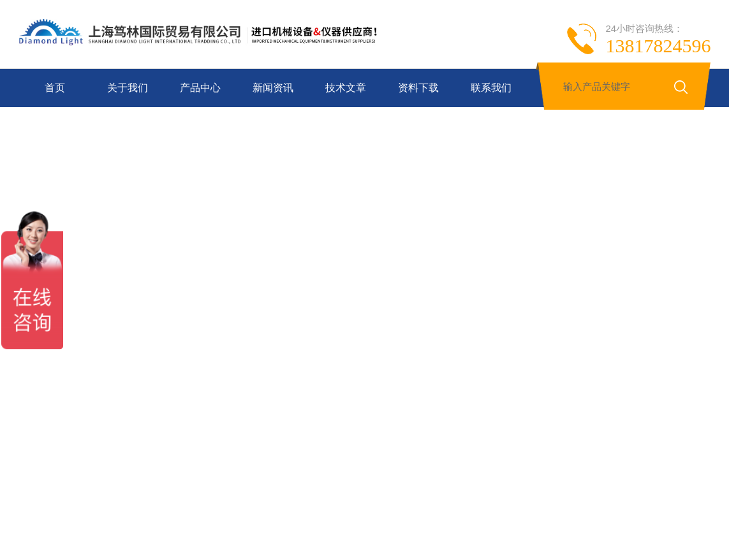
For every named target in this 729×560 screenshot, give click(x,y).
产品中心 (200, 88)
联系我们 (491, 88)
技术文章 (346, 88)
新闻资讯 (273, 88)
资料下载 (418, 88)
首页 (55, 88)
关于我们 (128, 88)
